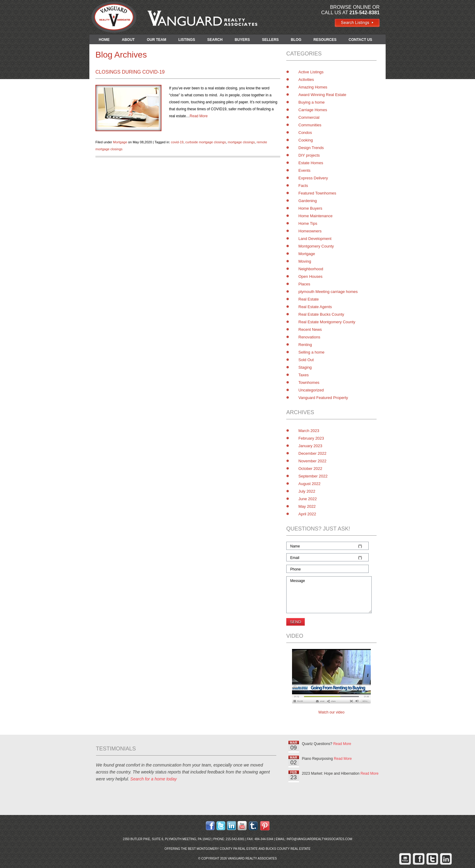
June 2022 (308, 499)
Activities (306, 80)
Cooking (306, 140)
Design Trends (311, 148)
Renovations (309, 337)
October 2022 (310, 469)
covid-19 (177, 142)
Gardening (308, 201)
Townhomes (309, 382)
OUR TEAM (157, 40)
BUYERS (242, 40)
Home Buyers (310, 208)
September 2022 (313, 476)
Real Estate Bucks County (321, 314)
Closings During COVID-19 (130, 72)
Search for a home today (153, 779)
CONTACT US (360, 40)
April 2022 (307, 514)
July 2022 (307, 491)
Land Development (315, 239)
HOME (104, 40)
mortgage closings (241, 142)
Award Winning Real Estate (322, 95)
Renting (305, 345)
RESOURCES (325, 40)
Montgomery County (316, 246)
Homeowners (310, 231)
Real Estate (309, 299)
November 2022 (312, 461)
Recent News (310, 329)
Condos (305, 133)
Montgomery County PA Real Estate (227, 849)
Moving (305, 261)
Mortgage (120, 142)
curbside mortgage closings (206, 142)
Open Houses (311, 276)
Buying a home (312, 102)
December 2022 (312, 453)
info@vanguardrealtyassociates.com (319, 839)
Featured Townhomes (317, 193)
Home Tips (308, 223)
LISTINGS (187, 40)
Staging (305, 367)
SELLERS (270, 40)
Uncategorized (311, 390)
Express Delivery (313, 178)
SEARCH (215, 40)
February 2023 (311, 438)
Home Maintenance (316, 216)
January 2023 (310, 446)
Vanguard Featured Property (323, 398)
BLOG (296, 40)
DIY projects (309, 155)
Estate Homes (311, 163)
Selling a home (311, 352)
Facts (303, 186)
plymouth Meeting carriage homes (328, 292)
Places (304, 284)
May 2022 (307, 506)
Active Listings (311, 72)
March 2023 (309, 431)
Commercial (309, 117)
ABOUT (128, 40)
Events (304, 170)
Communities (310, 125)
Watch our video (331, 712)
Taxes (304, 375)
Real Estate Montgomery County (327, 322)
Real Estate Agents (315, 307)
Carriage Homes (313, 110)
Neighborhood (311, 269)
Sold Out (306, 360)
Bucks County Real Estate (288, 849)
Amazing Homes (313, 87)
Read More (199, 116)
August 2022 (309, 484)
